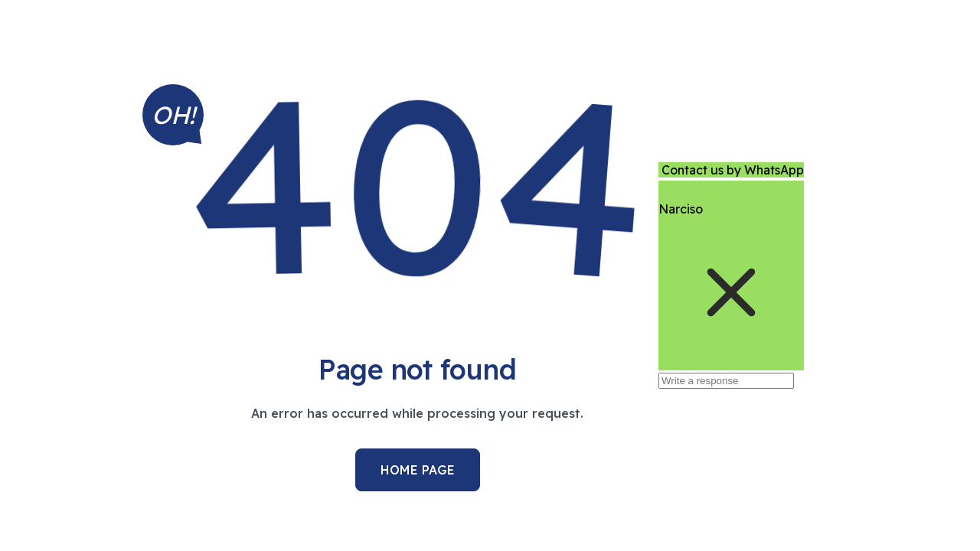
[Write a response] (726, 381)
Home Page (418, 470)
